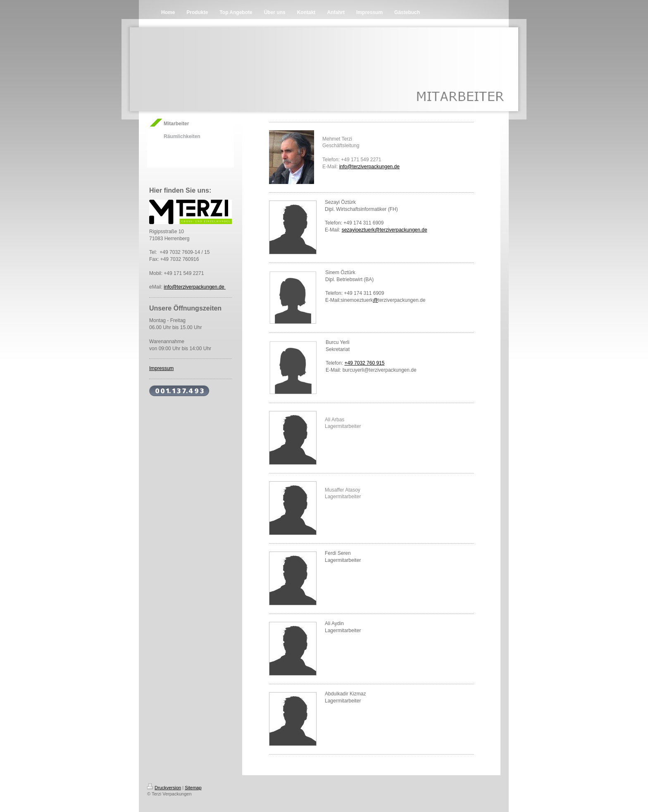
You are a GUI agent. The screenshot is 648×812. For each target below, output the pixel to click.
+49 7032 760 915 (364, 363)
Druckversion (164, 788)
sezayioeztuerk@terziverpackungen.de (385, 230)
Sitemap (193, 788)
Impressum (161, 368)
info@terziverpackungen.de (195, 287)
